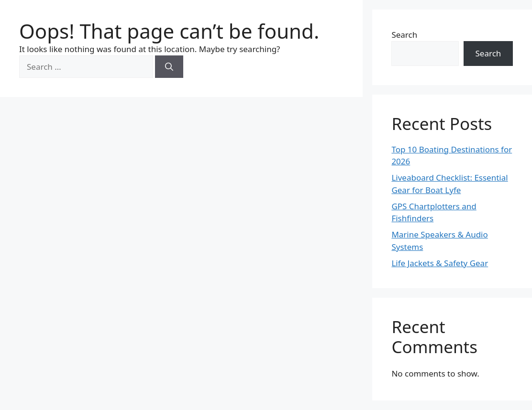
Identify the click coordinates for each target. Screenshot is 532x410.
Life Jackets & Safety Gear (440, 263)
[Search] (169, 67)
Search (404, 35)
